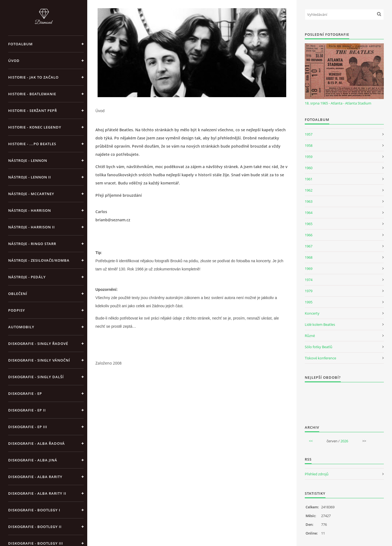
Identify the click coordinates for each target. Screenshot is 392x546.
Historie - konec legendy (35, 127)
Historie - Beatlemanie (32, 94)
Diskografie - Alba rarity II (37, 493)
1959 (309, 157)
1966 (309, 235)
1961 (309, 179)
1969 (309, 268)
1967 (309, 246)
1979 (309, 291)
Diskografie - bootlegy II (35, 527)
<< (311, 441)
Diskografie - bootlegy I (34, 510)
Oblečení (18, 294)
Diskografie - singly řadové (38, 344)
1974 (309, 280)
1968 (309, 257)
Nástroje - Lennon (28, 160)
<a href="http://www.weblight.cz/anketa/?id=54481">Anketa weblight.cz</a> (344, 400)
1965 (309, 224)
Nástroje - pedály (27, 277)
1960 (309, 168)
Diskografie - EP (25, 393)
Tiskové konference (320, 358)
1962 (309, 190)
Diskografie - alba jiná (33, 460)
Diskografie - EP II (27, 410)
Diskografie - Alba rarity (35, 477)
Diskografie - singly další (36, 377)
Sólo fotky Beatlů (319, 347)
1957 (309, 134)
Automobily (21, 327)
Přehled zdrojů (317, 474)
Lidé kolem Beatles (320, 324)
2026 (344, 441)
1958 (309, 145)
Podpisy (17, 310)
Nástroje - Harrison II (31, 227)
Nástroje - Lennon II (30, 177)
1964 (309, 213)
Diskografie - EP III (28, 427)
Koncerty (312, 313)
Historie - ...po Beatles (32, 144)
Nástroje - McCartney (31, 194)
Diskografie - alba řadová (37, 443)
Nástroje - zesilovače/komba (39, 260)
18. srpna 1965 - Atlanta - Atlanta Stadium (338, 103)
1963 (309, 201)
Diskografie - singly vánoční (39, 360)
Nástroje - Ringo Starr (32, 244)
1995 (309, 302)
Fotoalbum (20, 44)
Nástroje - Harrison (30, 210)
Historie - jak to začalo (33, 77)
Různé (310, 336)
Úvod (14, 61)
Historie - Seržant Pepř (33, 111)
